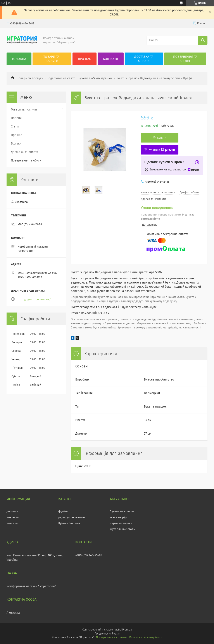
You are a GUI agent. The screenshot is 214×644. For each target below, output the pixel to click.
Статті (15, 127)
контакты (13, 517)
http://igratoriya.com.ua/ (34, 299)
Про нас (84, 59)
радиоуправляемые (72, 517)
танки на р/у (118, 517)
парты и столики (121, 523)
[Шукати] (203, 40)
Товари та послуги (51, 59)
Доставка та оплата (144, 59)
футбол (63, 511)
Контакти (111, 59)
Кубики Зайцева (69, 523)
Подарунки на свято (61, 78)
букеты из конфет (122, 511)
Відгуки (16, 144)
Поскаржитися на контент (111, 637)
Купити (162, 138)
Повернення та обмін (185, 59)
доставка (12, 511)
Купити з (162, 150)
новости (12, 523)
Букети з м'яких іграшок (95, 78)
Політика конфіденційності (146, 637)
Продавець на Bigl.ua (107, 634)
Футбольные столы (123, 529)
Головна (19, 59)
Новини (16, 118)
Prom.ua (127, 630)
